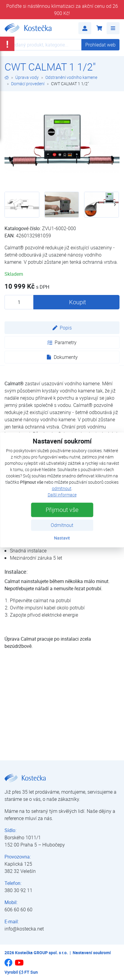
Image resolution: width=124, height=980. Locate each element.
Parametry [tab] (62, 342)
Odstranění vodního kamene (71, 77)
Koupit (77, 302)
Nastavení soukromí (92, 953)
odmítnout (62, 489)
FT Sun (28, 972)
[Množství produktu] (19, 302)
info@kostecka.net (24, 929)
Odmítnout (62, 525)
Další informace (62, 495)
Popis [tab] (62, 328)
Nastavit (62, 538)
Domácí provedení (28, 84)
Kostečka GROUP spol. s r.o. (41, 953)
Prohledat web (100, 45)
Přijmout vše (62, 510)
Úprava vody (27, 77)
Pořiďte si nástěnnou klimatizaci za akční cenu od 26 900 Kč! (62, 10)
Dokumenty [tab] (62, 357)
